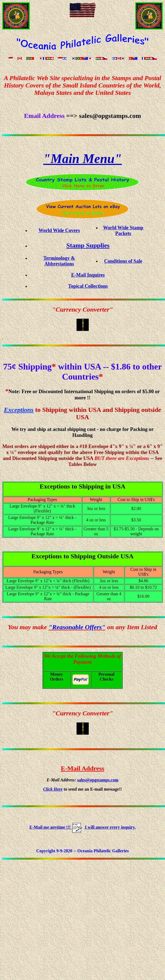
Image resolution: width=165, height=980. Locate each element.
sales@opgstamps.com (98, 780)
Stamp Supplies (88, 245)
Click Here (53, 789)
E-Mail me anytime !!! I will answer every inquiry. (82, 827)
